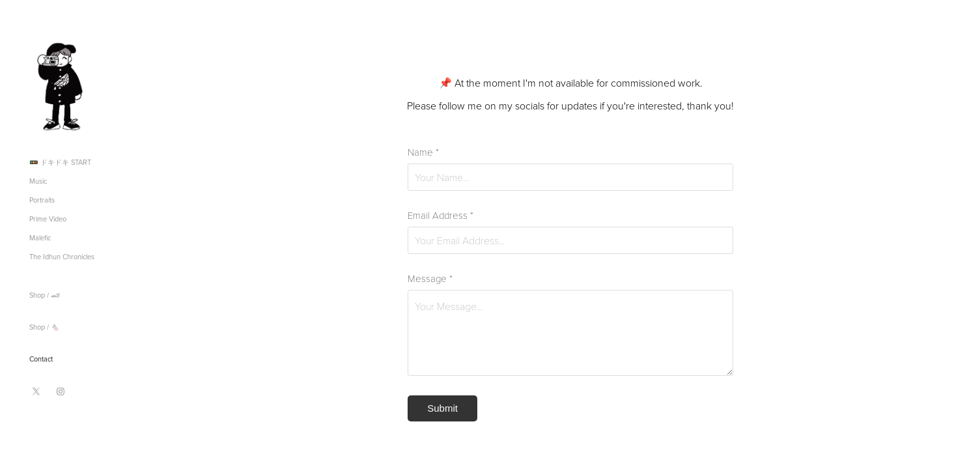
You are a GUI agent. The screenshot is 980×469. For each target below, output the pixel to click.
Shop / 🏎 (45, 295)
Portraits (42, 200)
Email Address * (441, 215)
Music (38, 181)
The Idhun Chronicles (62, 257)
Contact (41, 359)
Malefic (40, 238)
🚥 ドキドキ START (60, 162)
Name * (423, 152)
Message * (430, 278)
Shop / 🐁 (45, 327)
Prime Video (48, 219)
